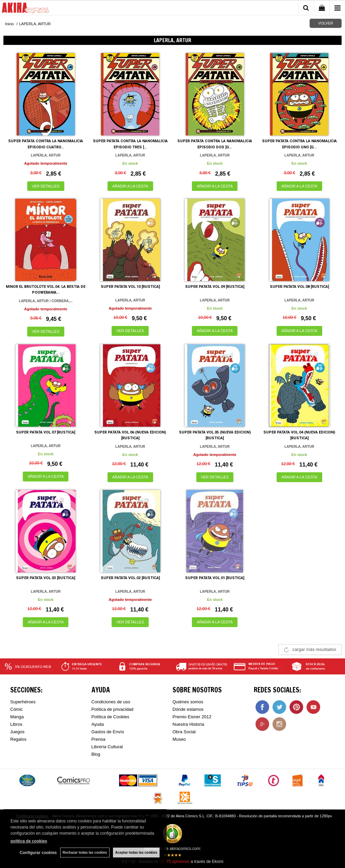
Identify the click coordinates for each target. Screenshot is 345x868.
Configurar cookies (38, 853)
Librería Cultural (107, 747)
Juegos (17, 732)
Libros (16, 724)
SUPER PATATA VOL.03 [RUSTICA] (46, 578)
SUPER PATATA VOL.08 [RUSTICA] (299, 287)
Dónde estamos (188, 709)
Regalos (18, 739)
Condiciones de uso (111, 702)
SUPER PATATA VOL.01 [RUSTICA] (215, 578)
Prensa (98, 739)
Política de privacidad (113, 709)
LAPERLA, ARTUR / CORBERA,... (46, 301)
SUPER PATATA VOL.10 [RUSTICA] (130, 287)
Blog (96, 754)
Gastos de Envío (108, 732)
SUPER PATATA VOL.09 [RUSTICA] (215, 287)
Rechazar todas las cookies (85, 853)
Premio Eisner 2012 (192, 717)
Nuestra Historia (188, 724)
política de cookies (29, 841)
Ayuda (98, 724)
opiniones (175, 862)
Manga (17, 717)
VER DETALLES (46, 186)
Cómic (17, 709)
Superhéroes (23, 702)
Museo (179, 739)
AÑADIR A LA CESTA (130, 186)
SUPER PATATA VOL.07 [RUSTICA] (46, 432)
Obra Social (184, 732)
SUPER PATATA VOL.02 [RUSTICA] (130, 578)
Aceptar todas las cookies (136, 853)
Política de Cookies (110, 717)
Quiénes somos (188, 702)
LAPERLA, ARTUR (46, 155)
